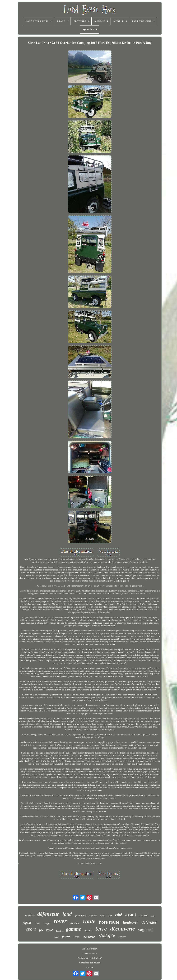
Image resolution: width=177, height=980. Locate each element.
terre (101, 929)
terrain (88, 930)
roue (50, 930)
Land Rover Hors (90, 949)
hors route (109, 922)
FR (92, 967)
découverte (123, 929)
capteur (122, 937)
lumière (59, 931)
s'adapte (107, 935)
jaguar (27, 923)
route (89, 921)
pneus (66, 936)
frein (102, 916)
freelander (81, 916)
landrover (131, 922)
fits (41, 930)
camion (93, 916)
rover (60, 921)
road (110, 916)
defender (149, 922)
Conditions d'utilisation (90, 963)
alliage (76, 937)
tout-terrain (89, 937)
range (47, 923)
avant (131, 914)
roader (56, 937)
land (67, 914)
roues (143, 915)
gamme (74, 929)
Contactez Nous (90, 953)
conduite (75, 923)
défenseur (48, 914)
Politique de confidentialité (90, 958)
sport (31, 929)
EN (88, 967)
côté (118, 915)
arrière (30, 915)
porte (38, 923)
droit (152, 916)
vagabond (146, 930)
